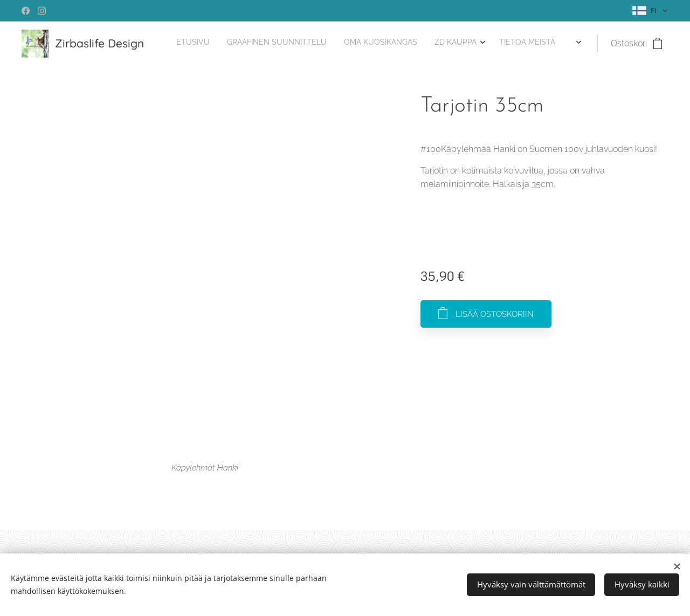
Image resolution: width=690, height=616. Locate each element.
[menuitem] (489, 44)
